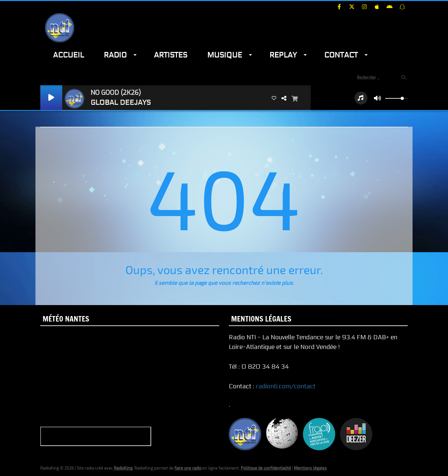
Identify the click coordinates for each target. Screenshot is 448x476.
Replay (283, 55)
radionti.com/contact (286, 386)
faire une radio (188, 468)
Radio (115, 55)
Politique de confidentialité (266, 468)
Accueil (68, 55)
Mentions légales (310, 468)
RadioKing (123, 468)
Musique (225, 55)
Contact (341, 55)
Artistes (170, 55)
